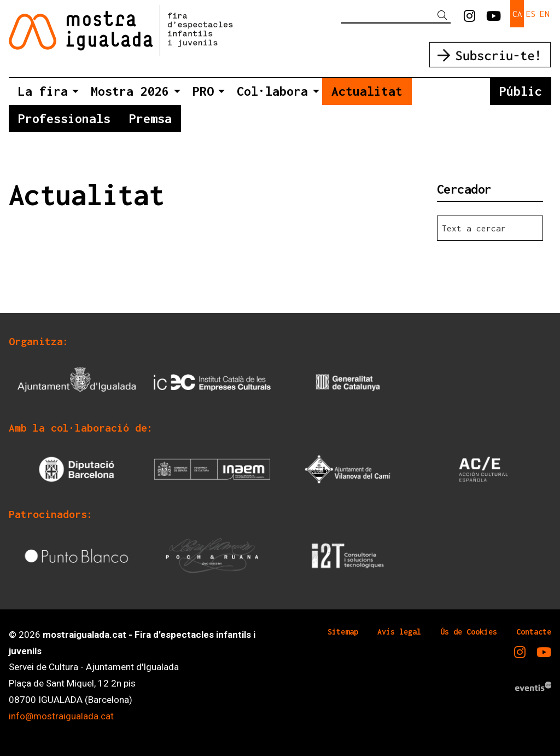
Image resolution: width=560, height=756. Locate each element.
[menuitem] (469, 16)
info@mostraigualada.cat (61, 716)
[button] (444, 16)
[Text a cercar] (396, 15)
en (545, 14)
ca (517, 14)
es (531, 14)
